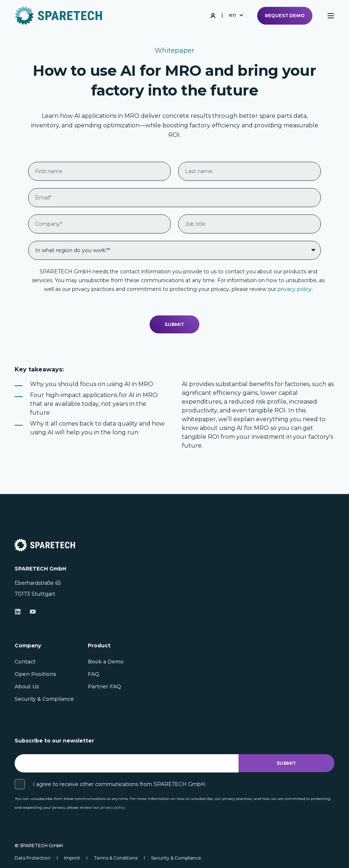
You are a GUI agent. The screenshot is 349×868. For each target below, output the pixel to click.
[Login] (214, 15)
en (232, 15)
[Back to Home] (59, 16)
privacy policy (295, 289)
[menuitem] (25, 662)
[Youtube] (31, 612)
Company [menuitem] (28, 646)
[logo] (45, 545)
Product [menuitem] (99, 646)
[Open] (331, 16)
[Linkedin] (20, 612)
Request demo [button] (285, 16)
